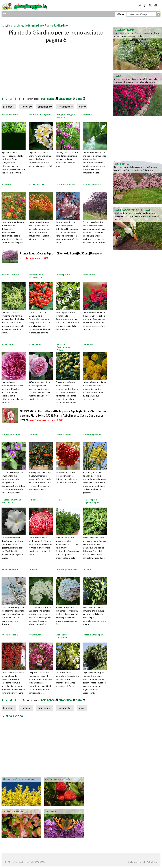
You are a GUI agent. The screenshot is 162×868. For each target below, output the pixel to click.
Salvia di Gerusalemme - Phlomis (64, 347)
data (79, 99)
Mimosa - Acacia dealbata (19, 779)
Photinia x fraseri (13, 811)
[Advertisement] (37, 22)
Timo (59, 500)
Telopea (34, 500)
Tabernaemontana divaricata (12, 501)
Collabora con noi (136, 862)
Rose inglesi (8, 344)
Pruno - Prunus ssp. (66, 184)
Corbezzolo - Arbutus (58, 779)
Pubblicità (152, 862)
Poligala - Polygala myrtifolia (66, 116)
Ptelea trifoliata (11, 274)
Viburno (33, 569)
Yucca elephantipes (93, 635)
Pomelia (88, 115)
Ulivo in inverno (10, 569)
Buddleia (51, 811)
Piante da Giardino (56, 25)
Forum (121, 14)
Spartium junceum (92, 434)
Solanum (34, 434)
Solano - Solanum (11, 434)
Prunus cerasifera (92, 184)
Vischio (87, 569)
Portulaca (7, 184)
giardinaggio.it (21, 25)
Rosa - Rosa (89, 274)
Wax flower (35, 635)
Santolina (88, 344)
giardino (37, 25)
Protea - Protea (37, 184)
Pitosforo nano (10, 115)
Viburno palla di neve (67, 569)
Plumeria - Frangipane (40, 115)
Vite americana (10, 635)
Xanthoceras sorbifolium (63, 636)
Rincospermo (63, 274)
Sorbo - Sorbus (64, 434)
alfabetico (65, 99)
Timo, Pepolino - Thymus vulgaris (92, 501)
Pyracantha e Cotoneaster (36, 276)
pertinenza (48, 99)
